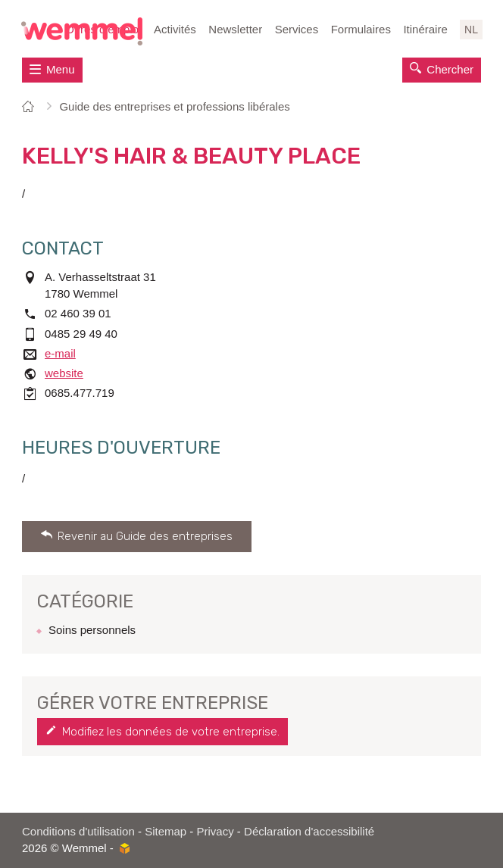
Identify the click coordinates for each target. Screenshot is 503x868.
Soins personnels (92, 630)
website (64, 373)
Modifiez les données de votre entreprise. (171, 732)
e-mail (60, 353)
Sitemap (166, 831)
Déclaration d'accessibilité (309, 831)
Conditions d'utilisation (78, 831)
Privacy (216, 831)
